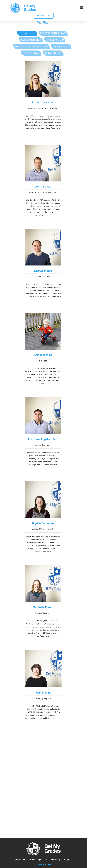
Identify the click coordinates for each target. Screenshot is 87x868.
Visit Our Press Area (43, 865)
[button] (81, 8)
